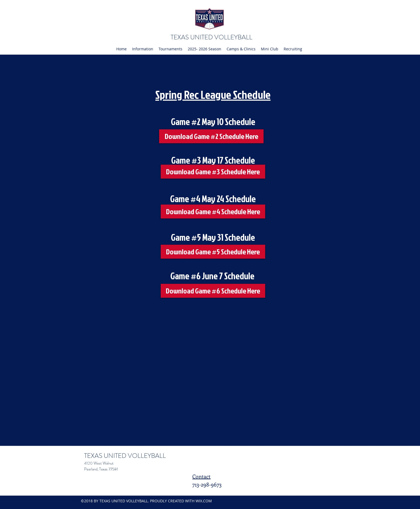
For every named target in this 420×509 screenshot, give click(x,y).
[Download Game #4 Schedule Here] (213, 212)
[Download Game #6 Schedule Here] (213, 291)
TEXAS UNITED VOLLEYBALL (211, 37)
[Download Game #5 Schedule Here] (213, 252)
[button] (143, 49)
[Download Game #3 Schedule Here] (213, 172)
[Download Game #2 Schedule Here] (211, 136)
